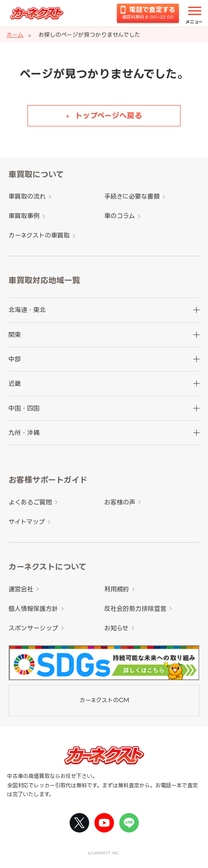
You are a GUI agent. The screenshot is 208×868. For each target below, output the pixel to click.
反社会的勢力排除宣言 (135, 608)
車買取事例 (24, 216)
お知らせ (116, 628)
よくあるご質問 (30, 502)
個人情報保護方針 (33, 608)
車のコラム (120, 216)
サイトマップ (27, 522)
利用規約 (117, 589)
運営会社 (21, 589)
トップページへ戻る (108, 115)
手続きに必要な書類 (132, 196)
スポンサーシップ (33, 628)
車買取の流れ (27, 196)
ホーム (15, 35)
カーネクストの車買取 (39, 235)
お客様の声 (120, 502)
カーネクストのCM (104, 700)
